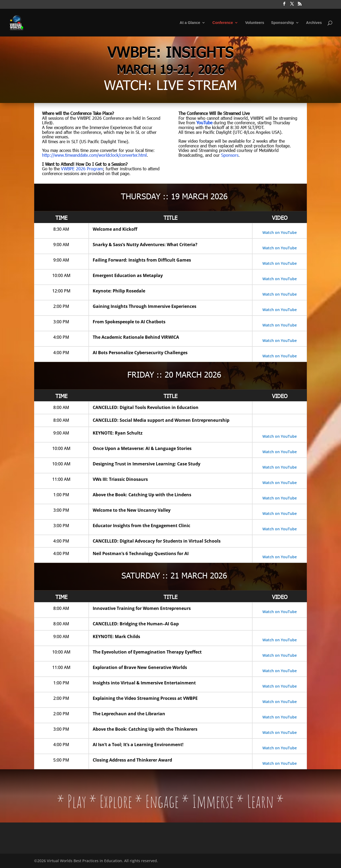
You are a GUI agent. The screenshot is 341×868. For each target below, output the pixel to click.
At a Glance (190, 23)
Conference (223, 23)
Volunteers (255, 23)
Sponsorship (282, 23)
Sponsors (230, 155)
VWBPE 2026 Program (82, 169)
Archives (314, 23)
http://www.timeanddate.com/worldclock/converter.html (94, 155)
